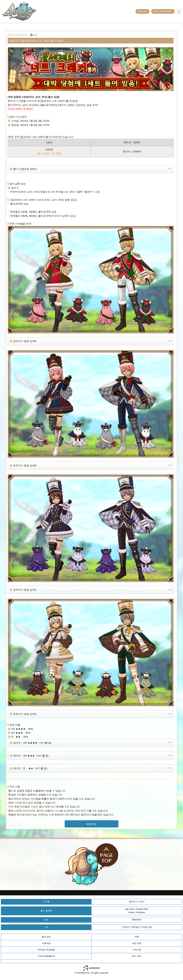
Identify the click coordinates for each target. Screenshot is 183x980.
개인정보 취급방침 (46, 950)
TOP (137, 937)
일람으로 (91, 824)
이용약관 (46, 943)
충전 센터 (142, 11)
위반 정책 (137, 943)
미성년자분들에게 (46, 956)
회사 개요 (137, 956)
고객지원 (137, 950)
